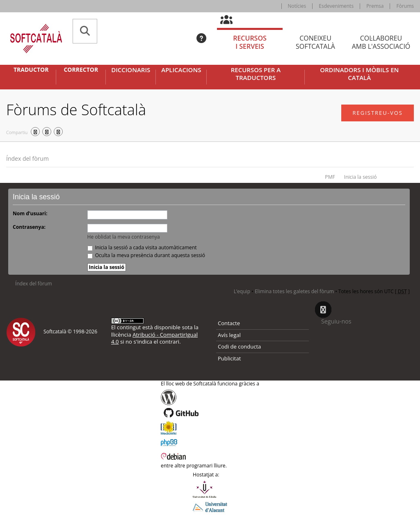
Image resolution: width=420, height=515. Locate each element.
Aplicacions (181, 70)
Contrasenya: (29, 227)
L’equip (242, 291)
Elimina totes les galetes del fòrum (294, 291)
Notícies (297, 6)
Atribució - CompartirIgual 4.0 (154, 338)
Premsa (375, 6)
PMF (330, 177)
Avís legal (229, 335)
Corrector (81, 70)
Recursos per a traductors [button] (256, 74)
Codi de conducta (239, 346)
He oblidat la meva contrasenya (124, 237)
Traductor (31, 70)
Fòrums (405, 6)
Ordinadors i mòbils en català (359, 74)
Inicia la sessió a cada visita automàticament (142, 247)
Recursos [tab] (250, 42)
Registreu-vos (378, 113)
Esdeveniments (336, 6)
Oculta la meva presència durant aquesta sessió (146, 255)
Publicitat (229, 358)
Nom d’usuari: (30, 213)
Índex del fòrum (27, 158)
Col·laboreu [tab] (381, 42)
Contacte (229, 323)
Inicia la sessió (361, 177)
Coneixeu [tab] (315, 42)
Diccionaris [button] (131, 70)
